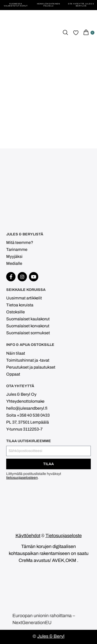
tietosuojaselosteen (22, 478)
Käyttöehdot (28, 536)
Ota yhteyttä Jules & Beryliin (81, 5)
